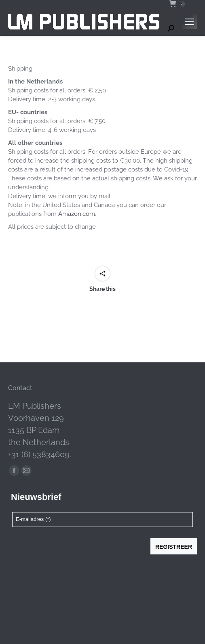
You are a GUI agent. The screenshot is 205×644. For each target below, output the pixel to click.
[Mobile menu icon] (190, 22)
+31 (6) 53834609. (40, 454)
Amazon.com (77, 214)
